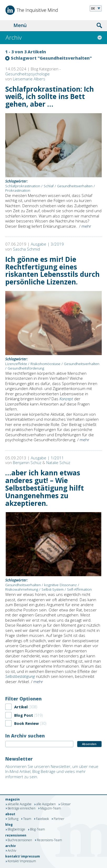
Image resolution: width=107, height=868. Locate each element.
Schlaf (49, 186)
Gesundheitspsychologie (27, 74)
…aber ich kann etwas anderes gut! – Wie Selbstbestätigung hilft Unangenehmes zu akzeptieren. (45, 488)
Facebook (42, 819)
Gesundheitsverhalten (75, 186)
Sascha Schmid (26, 249)
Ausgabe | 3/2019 (47, 244)
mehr (86, 226)
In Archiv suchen (25, 736)
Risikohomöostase (45, 364)
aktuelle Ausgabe (20, 804)
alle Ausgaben (46, 804)
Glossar (66, 804)
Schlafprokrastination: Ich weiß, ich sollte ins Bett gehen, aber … (50, 97)
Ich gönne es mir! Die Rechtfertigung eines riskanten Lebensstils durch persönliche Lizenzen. (52, 271)
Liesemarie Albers (29, 79)
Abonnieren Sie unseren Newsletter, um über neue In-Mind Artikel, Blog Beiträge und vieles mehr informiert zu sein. (52, 771)
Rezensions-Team (49, 840)
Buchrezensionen (20, 840)
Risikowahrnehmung (22, 589)
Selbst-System (53, 589)
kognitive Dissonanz (60, 585)
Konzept (66, 399)
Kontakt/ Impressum (22, 861)
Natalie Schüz (58, 462)
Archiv (12, 851)
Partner (59, 819)
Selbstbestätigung (20, 676)
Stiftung (13, 819)
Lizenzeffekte (16, 364)
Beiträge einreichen (22, 808)
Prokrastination (18, 190)
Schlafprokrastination (23, 186)
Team (27, 819)
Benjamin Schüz (27, 462)
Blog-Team (37, 830)
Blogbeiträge (16, 830)
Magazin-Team (51, 808)
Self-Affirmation (79, 589)
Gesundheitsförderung (26, 368)
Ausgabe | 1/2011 (47, 458)
